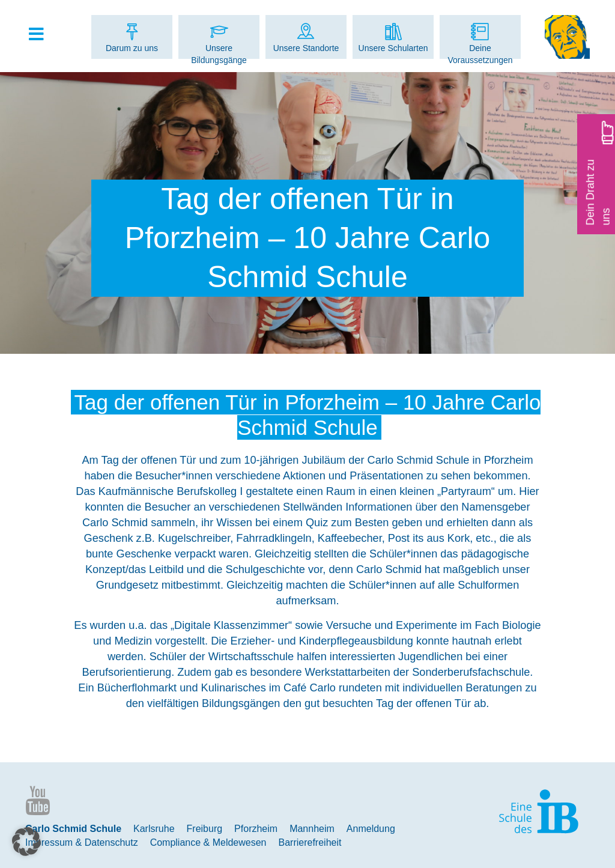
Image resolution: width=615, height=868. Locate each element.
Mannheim (312, 829)
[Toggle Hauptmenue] (42, 35)
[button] (26, 842)
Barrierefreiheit (310, 842)
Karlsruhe (154, 829)
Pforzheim (256, 829)
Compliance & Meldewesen (208, 842)
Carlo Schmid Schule (73, 829)
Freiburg (205, 829)
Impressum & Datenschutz (82, 842)
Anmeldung (371, 829)
